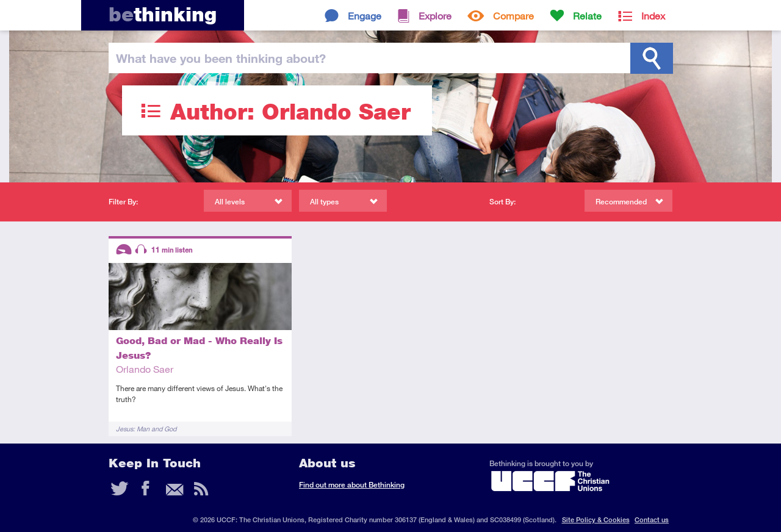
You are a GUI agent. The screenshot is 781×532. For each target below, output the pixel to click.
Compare (513, 16)
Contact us (652, 519)
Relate (587, 16)
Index (653, 16)
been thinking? (221, 58)
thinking (163, 14)
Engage (365, 16)
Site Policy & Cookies (596, 519)
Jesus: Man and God (146, 429)
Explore (435, 16)
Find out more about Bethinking (352, 485)
